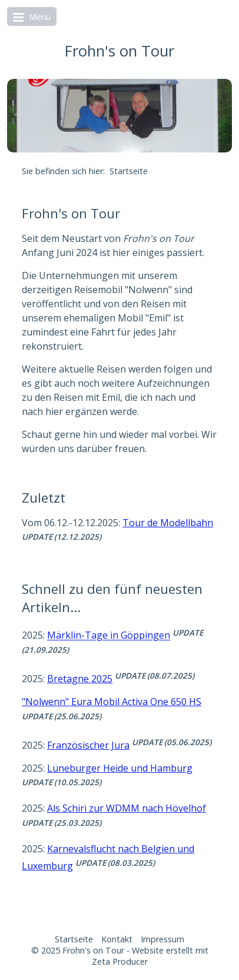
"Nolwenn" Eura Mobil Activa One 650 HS (112, 702)
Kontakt (117, 939)
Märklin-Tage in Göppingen (109, 636)
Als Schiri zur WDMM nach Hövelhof (127, 808)
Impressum (162, 939)
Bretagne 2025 (80, 679)
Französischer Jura (88, 745)
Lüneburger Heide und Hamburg (120, 768)
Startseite (74, 939)
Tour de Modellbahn (168, 523)
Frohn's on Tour (119, 51)
